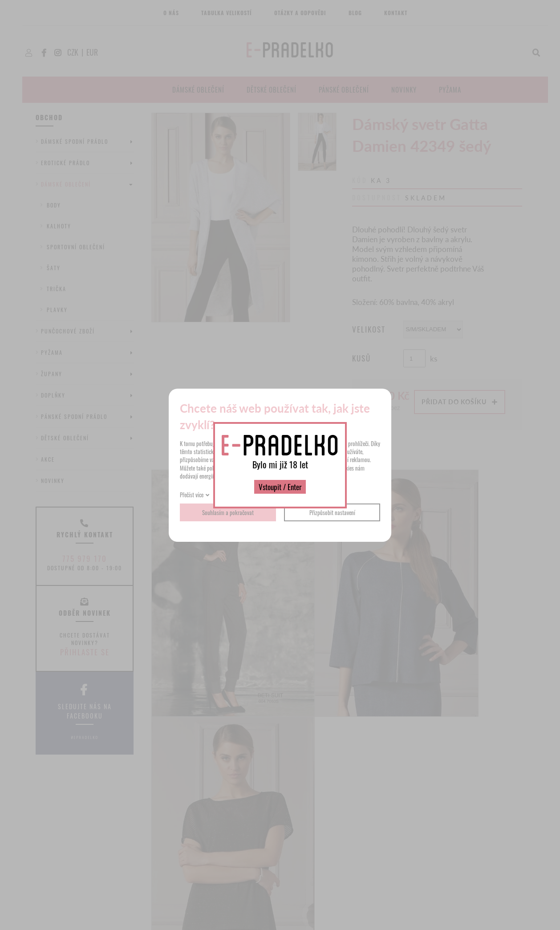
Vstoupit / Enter (280, 487)
